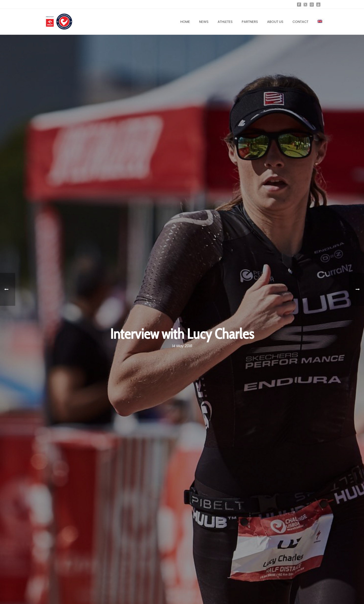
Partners (250, 22)
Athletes (225, 22)
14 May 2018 (182, 346)
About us (275, 22)
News (204, 22)
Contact (300, 22)
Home (185, 22)
